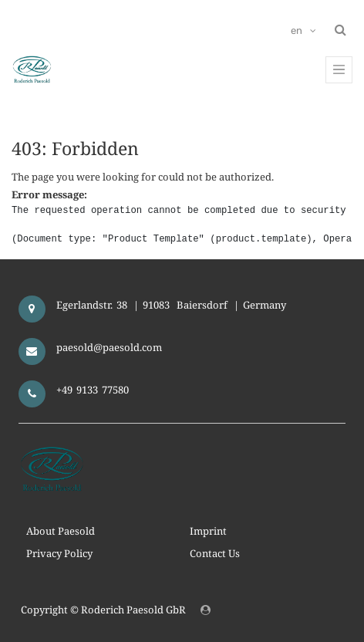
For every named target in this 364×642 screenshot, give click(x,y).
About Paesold (61, 531)
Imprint (208, 531)
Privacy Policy (59, 553)
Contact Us (215, 553)
